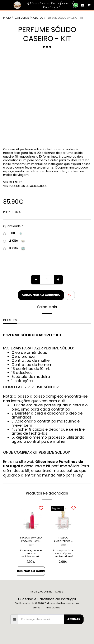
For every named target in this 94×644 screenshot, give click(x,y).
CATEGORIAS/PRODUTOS (29, 18)
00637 (31, 545)
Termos (36, 608)
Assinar (74, 619)
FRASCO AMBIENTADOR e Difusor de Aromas (63, 540)
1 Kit (13, 233)
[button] (5, 5)
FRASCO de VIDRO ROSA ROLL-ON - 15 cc (31, 540)
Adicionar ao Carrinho (41, 295)
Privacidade (53, 608)
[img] (31, 518)
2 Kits (14, 241)
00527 (64, 545)
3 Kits (14, 249)
